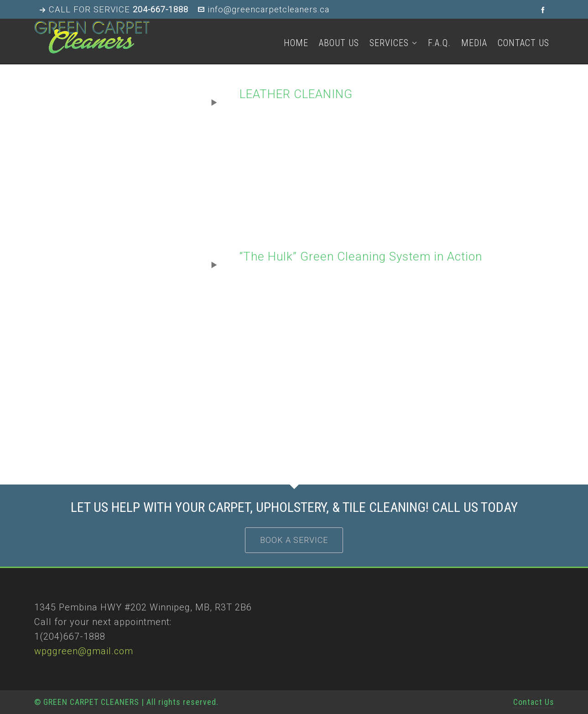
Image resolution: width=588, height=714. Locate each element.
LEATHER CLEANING (296, 94)
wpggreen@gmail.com (84, 651)
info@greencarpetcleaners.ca (264, 10)
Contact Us (534, 702)
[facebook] (544, 10)
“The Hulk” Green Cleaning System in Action (361, 256)
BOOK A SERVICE (294, 540)
